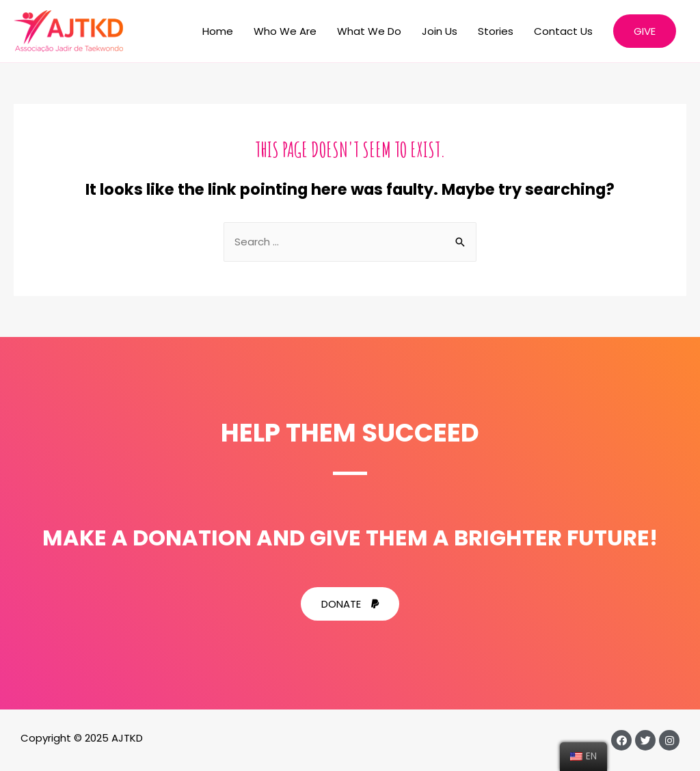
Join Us (440, 31)
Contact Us (563, 31)
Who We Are (285, 31)
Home (218, 31)
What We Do (369, 31)
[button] (350, 604)
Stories (496, 31)
